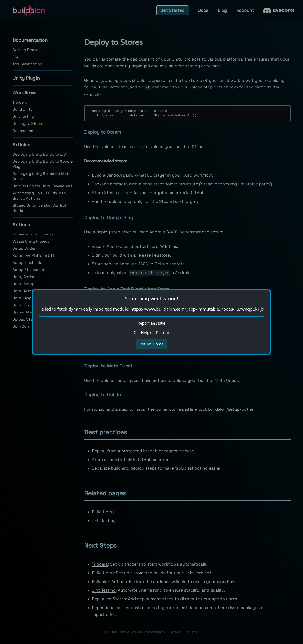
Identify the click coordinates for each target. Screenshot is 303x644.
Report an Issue (152, 323)
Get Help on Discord (151, 333)
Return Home (151, 344)
